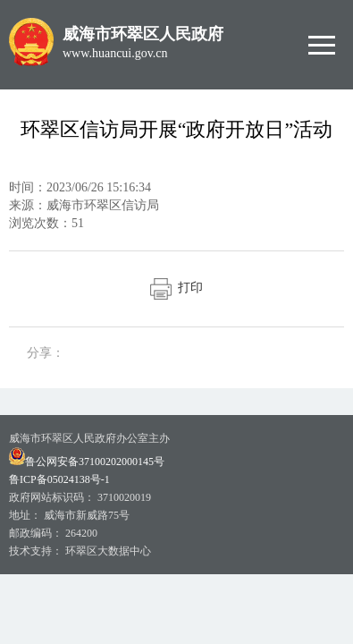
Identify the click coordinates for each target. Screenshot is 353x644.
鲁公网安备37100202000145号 (87, 462)
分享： (46, 353)
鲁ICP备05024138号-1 (59, 479)
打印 (176, 288)
